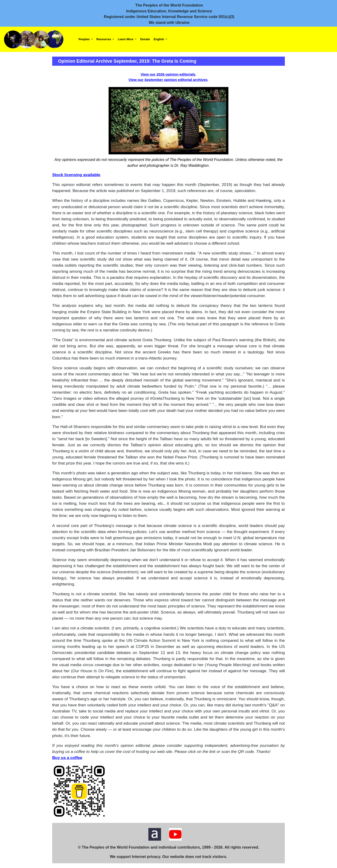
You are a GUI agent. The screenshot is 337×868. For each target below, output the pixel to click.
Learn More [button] (126, 39)
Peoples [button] (85, 39)
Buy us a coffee (67, 758)
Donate (145, 39)
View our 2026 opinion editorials (168, 74)
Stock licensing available (76, 175)
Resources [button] (104, 39)
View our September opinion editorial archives (168, 80)
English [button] (159, 39)
